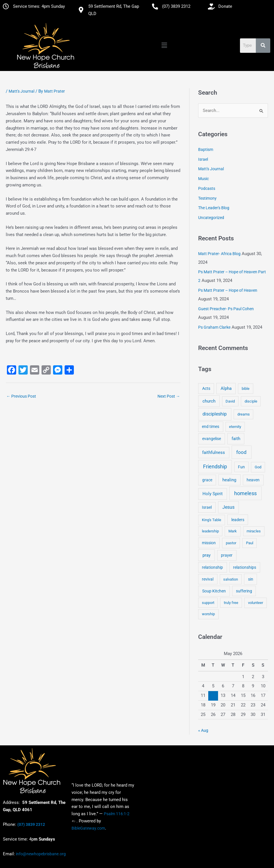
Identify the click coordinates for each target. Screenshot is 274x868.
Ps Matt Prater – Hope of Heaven (228, 291)
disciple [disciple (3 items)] (251, 401)
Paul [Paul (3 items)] (250, 543)
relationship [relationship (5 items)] (212, 567)
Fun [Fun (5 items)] (241, 467)
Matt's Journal (21, 91)
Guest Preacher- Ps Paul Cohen (226, 309)
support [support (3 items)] (208, 603)
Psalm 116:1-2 (117, 814)
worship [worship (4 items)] (208, 614)
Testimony (207, 198)
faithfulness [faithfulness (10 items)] (214, 452)
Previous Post (21, 396)
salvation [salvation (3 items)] (231, 579)
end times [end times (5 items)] (211, 427)
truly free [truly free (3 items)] (231, 603)
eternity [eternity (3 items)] (235, 427)
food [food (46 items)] (241, 452)
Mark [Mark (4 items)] (233, 531)
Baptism (206, 149)
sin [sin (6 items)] (251, 579)
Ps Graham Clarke (214, 327)
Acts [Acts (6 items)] (206, 389)
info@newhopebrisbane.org (40, 854)
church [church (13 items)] (209, 401)
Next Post (169, 396)
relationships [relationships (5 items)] (245, 567)
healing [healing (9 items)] (229, 480)
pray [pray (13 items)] (207, 555)
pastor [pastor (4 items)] (231, 543)
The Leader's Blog (214, 208)
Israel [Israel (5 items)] (207, 508)
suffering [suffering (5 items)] (244, 591)
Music (203, 179)
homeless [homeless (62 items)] (245, 494)
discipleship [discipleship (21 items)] (215, 414)
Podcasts (207, 188)
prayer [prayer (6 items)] (227, 555)
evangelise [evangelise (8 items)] (212, 439)
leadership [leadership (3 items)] (210, 531)
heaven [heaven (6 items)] (253, 480)
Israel (203, 159)
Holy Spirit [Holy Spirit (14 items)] (213, 494)
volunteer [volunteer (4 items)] (256, 603)
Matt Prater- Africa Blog (219, 254)
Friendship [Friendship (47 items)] (215, 467)
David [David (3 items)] (230, 401)
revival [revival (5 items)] (208, 579)
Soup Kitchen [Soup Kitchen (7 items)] (214, 591)
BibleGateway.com (88, 828)
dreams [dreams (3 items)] (244, 415)
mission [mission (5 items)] (209, 543)
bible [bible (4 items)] (246, 389)
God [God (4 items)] (258, 467)
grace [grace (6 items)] (207, 480)
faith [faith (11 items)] (236, 439)
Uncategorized (211, 218)
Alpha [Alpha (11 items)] (226, 389)
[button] (164, 45)
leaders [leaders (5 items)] (238, 520)
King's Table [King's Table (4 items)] (212, 520)
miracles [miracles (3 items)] (254, 531)
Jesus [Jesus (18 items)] (228, 507)
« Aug (203, 730)
